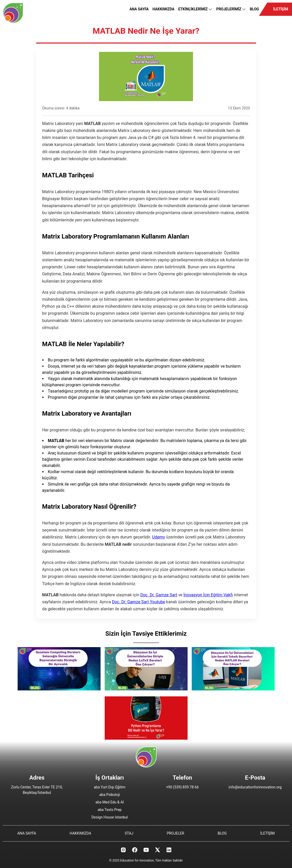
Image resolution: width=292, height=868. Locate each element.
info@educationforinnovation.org (255, 787)
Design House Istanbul (110, 817)
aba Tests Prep (110, 810)
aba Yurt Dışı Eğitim (110, 787)
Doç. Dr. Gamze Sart (159, 595)
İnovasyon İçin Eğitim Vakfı (208, 595)
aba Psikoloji (110, 795)
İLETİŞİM (281, 9)
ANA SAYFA (139, 9)
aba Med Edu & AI (110, 802)
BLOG (254, 9)
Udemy (158, 537)
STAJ (129, 833)
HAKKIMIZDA (164, 9)
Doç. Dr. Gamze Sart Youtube (138, 602)
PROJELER (176, 833)
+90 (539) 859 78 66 (182, 787)
